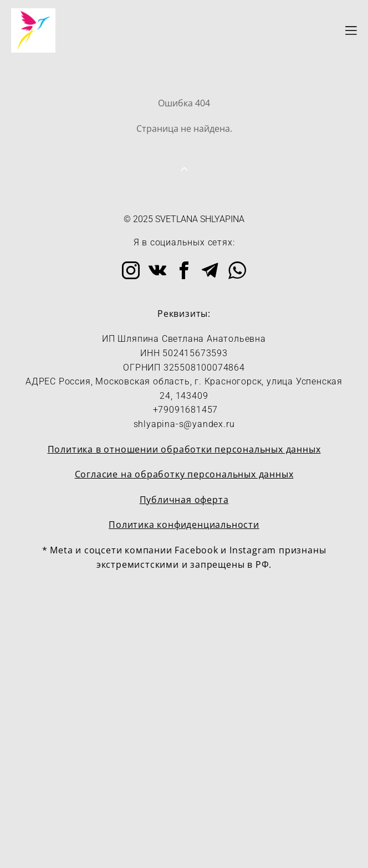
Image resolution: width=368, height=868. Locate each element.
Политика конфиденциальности (184, 525)
